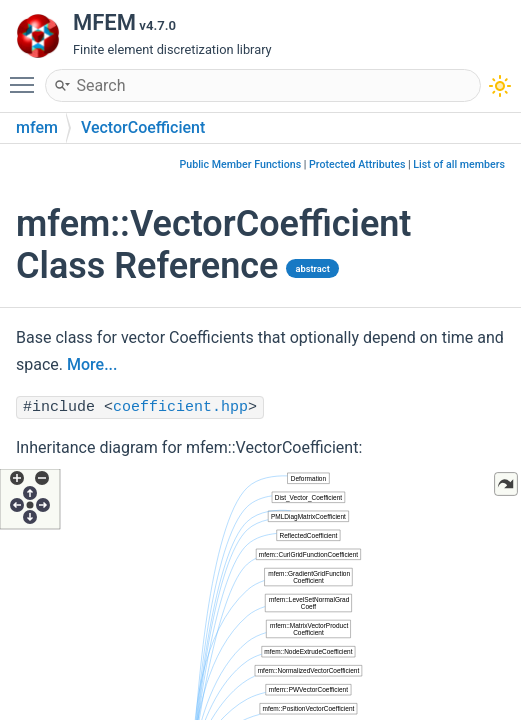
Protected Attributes (357, 164)
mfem (37, 127)
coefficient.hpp (180, 407)
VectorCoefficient (143, 127)
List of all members (459, 164)
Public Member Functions (240, 164)
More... (92, 364)
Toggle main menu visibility (27, 76)
